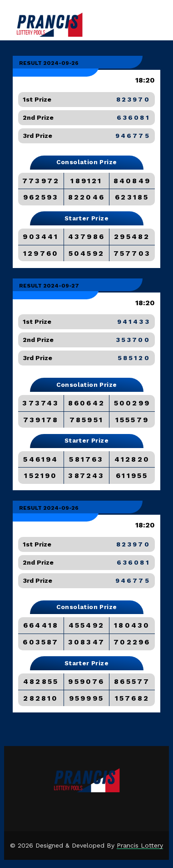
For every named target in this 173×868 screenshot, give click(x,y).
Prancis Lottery (140, 845)
